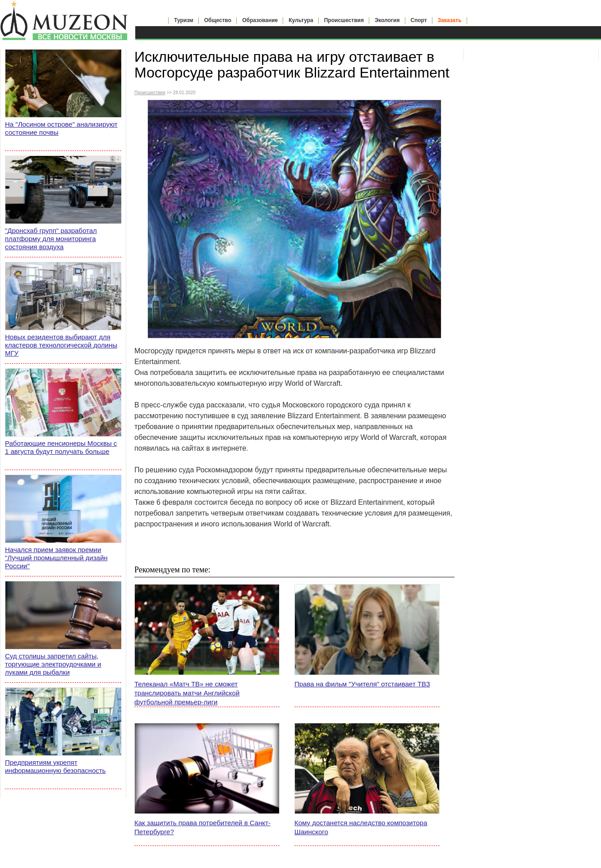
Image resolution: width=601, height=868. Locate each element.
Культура (301, 20)
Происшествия (344, 20)
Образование (260, 20)
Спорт (419, 20)
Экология (387, 20)
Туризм (184, 20)
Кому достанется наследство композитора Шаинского (361, 827)
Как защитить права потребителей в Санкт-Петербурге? (202, 827)
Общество (218, 20)
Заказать (450, 20)
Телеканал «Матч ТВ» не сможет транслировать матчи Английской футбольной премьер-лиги (187, 693)
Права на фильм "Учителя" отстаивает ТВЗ (362, 684)
